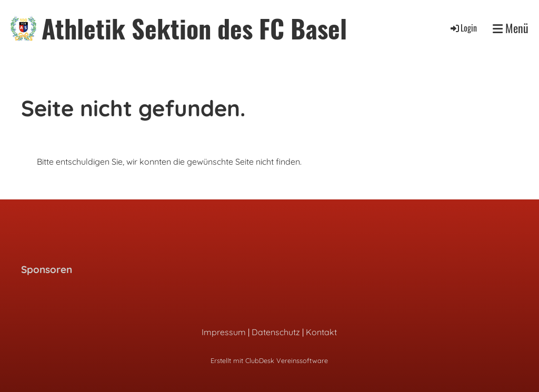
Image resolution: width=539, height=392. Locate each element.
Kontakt (321, 332)
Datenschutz (276, 332)
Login (463, 28)
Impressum (224, 332)
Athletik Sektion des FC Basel (194, 28)
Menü (511, 28)
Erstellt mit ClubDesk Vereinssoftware (269, 360)
